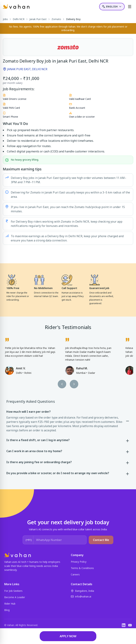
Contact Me (101, 540)
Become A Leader (15, 597)
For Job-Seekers (13, 591)
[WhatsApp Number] (60, 540)
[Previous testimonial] (62, 384)
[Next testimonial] (74, 384)
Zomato (56, 19)
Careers (75, 574)
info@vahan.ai (81, 596)
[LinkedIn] (124, 625)
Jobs (5, 19)
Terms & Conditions (82, 568)
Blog (7, 610)
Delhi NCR (19, 19)
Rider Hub (10, 604)
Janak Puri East (38, 19)
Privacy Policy (79, 562)
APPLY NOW (68, 636)
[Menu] (130, 7)
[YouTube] (130, 625)
